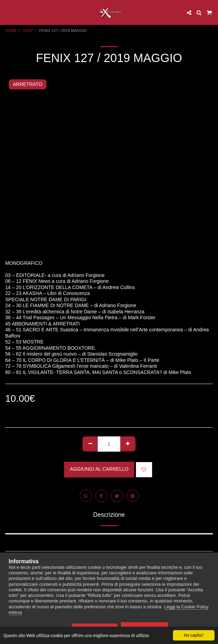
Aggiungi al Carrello (99, 469)
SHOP (28, 31)
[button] (8, 12)
